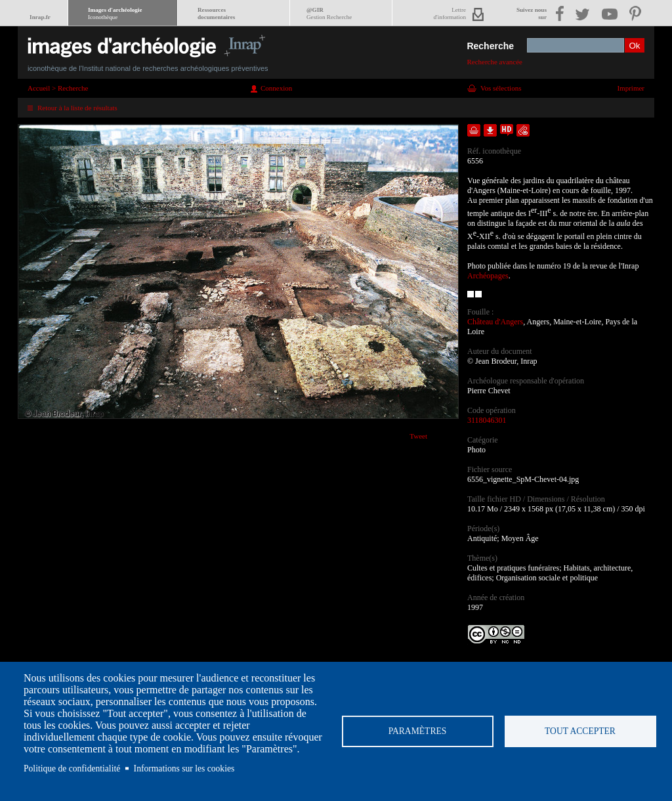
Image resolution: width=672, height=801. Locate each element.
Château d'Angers (495, 322)
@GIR (329, 13)
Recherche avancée (494, 62)
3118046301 (487, 420)
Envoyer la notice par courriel (523, 130)
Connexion (276, 88)
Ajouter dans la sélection (474, 130)
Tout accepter (580, 731)
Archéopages (488, 276)
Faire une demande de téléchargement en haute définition (507, 130)
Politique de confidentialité (72, 769)
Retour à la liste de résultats (77, 108)
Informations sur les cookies (184, 769)
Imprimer (631, 88)
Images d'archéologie (115, 13)
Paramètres (418, 731)
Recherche (490, 46)
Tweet (418, 436)
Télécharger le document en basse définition (490, 130)
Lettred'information (450, 13)
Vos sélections (501, 88)
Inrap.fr (40, 17)
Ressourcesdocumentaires (216, 13)
